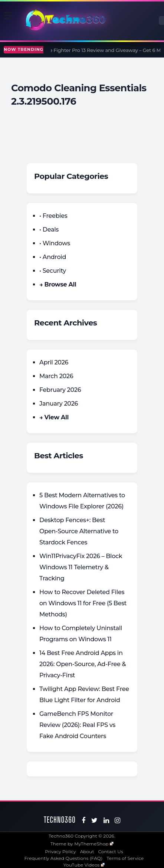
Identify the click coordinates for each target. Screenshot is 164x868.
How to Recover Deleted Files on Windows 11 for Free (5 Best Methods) (83, 603)
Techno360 (60, 820)
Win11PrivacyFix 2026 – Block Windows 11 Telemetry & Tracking (81, 567)
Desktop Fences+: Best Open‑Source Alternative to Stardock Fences (79, 531)
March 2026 (56, 376)
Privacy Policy (60, 851)
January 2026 (59, 404)
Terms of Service (125, 858)
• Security (53, 271)
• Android (53, 257)
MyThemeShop (94, 844)
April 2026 (54, 362)
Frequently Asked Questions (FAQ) (64, 858)
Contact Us (111, 851)
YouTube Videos (84, 865)
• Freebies (53, 216)
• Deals (49, 230)
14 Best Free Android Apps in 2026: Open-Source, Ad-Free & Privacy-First (83, 664)
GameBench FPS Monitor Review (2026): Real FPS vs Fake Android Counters (77, 725)
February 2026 (60, 390)
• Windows (55, 243)
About (87, 851)
